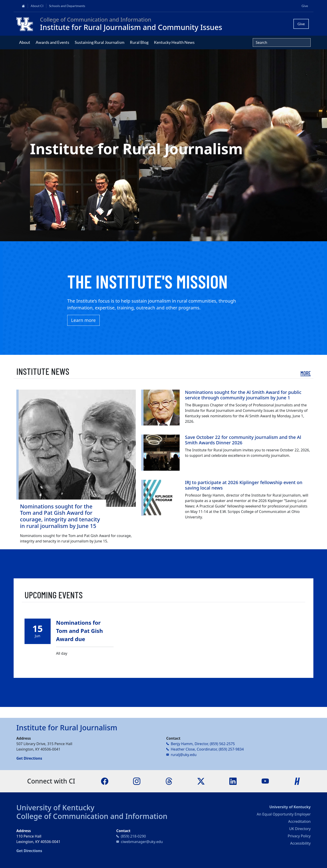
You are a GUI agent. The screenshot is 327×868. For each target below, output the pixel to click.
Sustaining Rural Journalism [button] (100, 42)
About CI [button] (37, 6)
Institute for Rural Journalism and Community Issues (131, 27)
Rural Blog (139, 42)
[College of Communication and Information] (26, 24)
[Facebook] (105, 781)
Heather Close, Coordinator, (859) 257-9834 (207, 749)
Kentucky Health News (174, 42)
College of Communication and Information (92, 816)
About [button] (25, 42)
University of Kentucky (55, 807)
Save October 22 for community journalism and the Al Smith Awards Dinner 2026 (243, 440)
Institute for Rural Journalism (67, 727)
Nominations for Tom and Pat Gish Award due (79, 631)
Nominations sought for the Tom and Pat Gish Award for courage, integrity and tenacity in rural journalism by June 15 (60, 516)
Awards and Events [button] (52, 42)
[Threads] (169, 781)
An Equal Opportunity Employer (284, 814)
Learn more (83, 320)
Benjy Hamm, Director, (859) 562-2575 (203, 744)
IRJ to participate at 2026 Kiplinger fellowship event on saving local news (244, 485)
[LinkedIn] (233, 781)
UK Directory (300, 829)
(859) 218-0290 (133, 836)
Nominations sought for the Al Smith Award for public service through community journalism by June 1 (243, 395)
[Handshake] (297, 781)
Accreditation (299, 821)
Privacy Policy (299, 836)
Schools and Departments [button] (67, 6)
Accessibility (300, 843)
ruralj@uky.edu (184, 755)
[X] (201, 781)
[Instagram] (137, 781)
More (306, 373)
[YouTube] (265, 781)
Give (305, 6)
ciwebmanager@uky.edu (142, 842)
